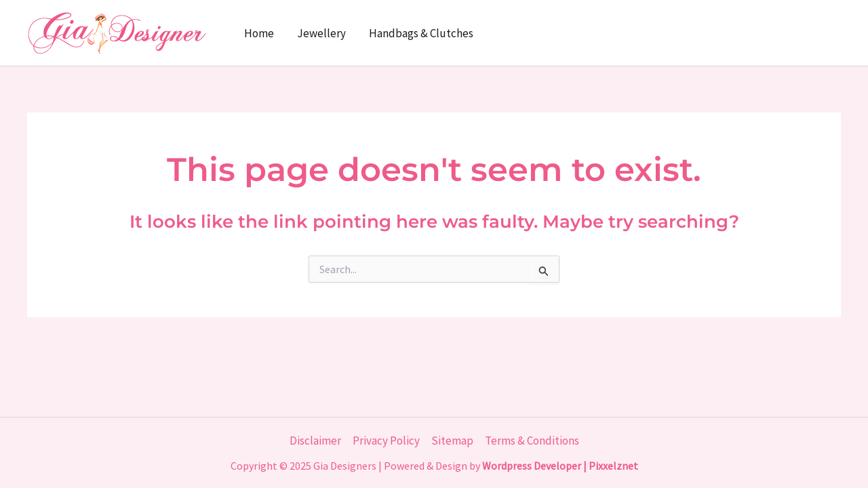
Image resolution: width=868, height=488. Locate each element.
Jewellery (321, 33)
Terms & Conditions (532, 441)
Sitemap (452, 441)
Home (259, 33)
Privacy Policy (386, 441)
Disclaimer (315, 441)
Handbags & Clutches (421, 33)
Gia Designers (345, 466)
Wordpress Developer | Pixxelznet (560, 466)
